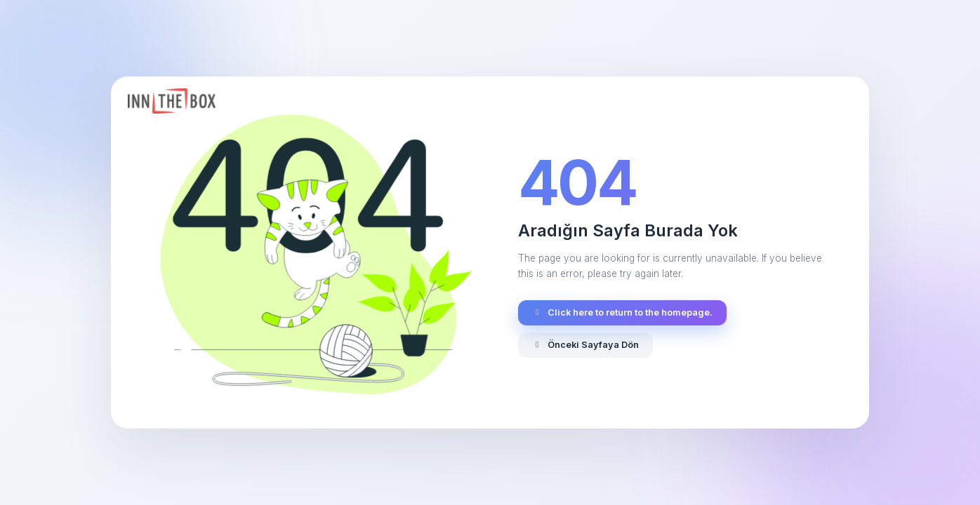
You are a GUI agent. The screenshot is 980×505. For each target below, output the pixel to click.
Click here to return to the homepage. (622, 312)
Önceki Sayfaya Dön (585, 345)
